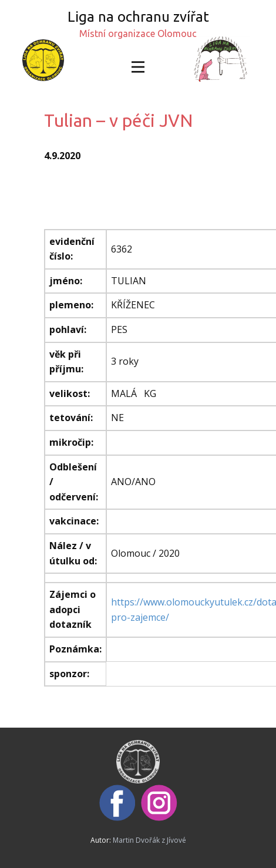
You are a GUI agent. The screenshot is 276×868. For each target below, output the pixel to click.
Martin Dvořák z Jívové (149, 840)
